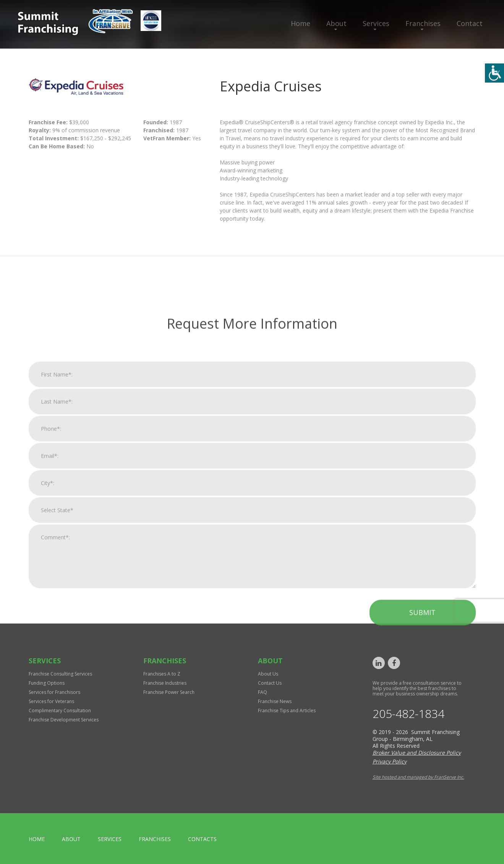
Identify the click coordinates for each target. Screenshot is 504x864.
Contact (470, 23)
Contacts (202, 839)
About (336, 23)
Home (301, 23)
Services (376, 23)
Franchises (423, 23)
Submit (422, 788)
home (37, 839)
